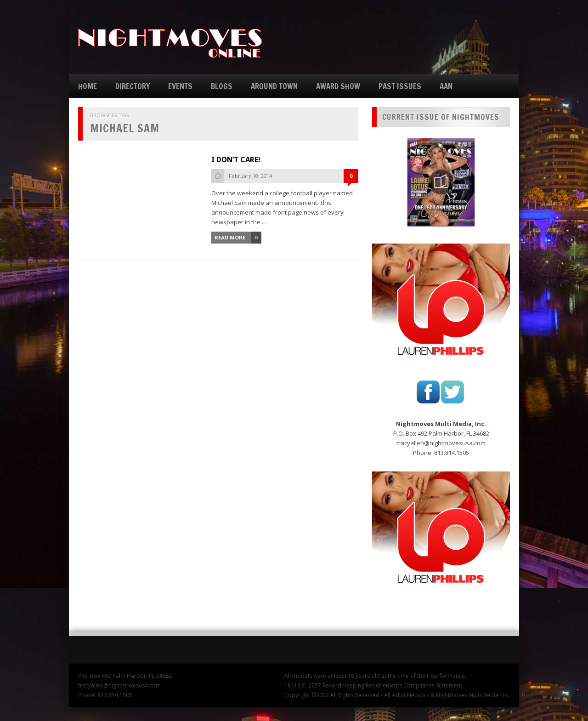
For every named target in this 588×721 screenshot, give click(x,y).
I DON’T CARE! (236, 160)
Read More (230, 237)
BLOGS (222, 86)
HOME (88, 86)
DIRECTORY (133, 86)
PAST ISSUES (400, 86)
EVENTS (180, 86)
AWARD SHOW (338, 86)
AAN (446, 86)
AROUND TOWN (274, 86)
